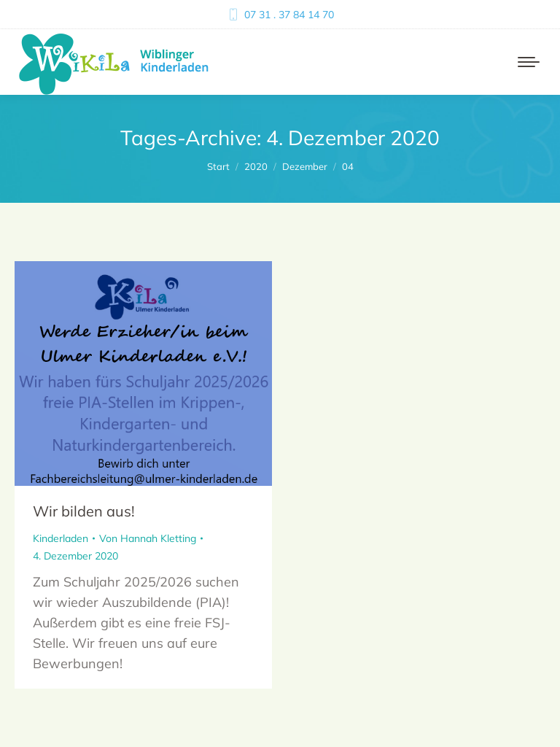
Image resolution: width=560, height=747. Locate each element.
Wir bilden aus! (84, 511)
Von (148, 538)
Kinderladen (61, 538)
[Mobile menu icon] (529, 62)
